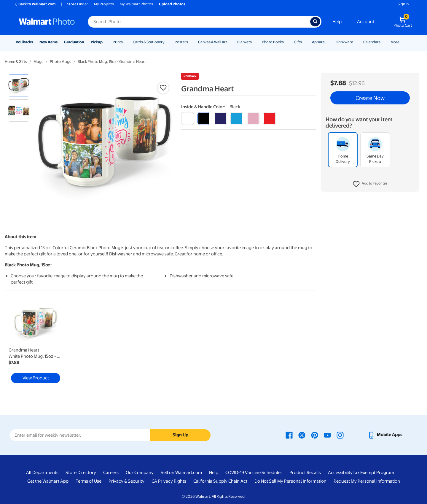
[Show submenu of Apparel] (328, 42)
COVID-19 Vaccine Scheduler (254, 473)
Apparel (319, 42)
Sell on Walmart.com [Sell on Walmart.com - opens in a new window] (181, 473)
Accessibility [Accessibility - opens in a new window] (340, 473)
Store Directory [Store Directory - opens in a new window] (81, 473)
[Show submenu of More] (402, 42)
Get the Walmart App (48, 481)
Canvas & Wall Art (213, 42)
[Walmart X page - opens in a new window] (302, 435)
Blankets (244, 42)
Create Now (370, 98)
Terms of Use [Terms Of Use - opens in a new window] (89, 481)
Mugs (38, 62)
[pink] (253, 119)
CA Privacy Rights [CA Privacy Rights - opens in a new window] (169, 481)
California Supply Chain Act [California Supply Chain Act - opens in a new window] (220, 481)
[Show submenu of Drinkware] (356, 42)
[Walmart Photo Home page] (47, 22)
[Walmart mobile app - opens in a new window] (385, 435)
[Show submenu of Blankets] (254, 42)
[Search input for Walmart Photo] (199, 22)
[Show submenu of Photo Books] (286, 42)
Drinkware (344, 42)
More (395, 42)
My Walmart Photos (136, 4)
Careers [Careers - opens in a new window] (111, 473)
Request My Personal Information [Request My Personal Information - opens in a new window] (367, 481)
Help (337, 22)
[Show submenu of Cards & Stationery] (167, 42)
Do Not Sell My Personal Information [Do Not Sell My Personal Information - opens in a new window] (290, 481)
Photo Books (273, 42)
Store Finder (78, 4)
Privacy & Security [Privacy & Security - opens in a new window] (126, 481)
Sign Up (180, 435)
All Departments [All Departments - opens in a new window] (42, 473)
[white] (188, 119)
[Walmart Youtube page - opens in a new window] (327, 435)
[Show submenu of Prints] (125, 42)
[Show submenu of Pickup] (105, 42)
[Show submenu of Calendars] (383, 42)
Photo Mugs (60, 62)
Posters (181, 42)
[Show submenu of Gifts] (305, 42)
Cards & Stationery (149, 42)
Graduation (74, 42)
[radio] (19, 85)
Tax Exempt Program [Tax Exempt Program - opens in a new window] (373, 473)
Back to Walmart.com (35, 4)
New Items (48, 42)
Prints (118, 42)
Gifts (298, 42)
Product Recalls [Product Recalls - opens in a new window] (305, 473)
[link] (36, 343)
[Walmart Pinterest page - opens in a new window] (315, 435)
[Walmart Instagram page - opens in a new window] (340, 435)
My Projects (104, 4)
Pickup (97, 42)
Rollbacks (24, 42)
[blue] (220, 119)
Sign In (403, 4)
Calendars (372, 42)
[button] (370, 184)
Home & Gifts (16, 62)
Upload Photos (172, 4)
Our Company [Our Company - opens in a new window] (140, 473)
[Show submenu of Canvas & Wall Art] (230, 42)
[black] (204, 119)
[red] (269, 119)
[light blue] (237, 119)
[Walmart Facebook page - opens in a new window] (289, 435)
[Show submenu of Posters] (191, 42)
